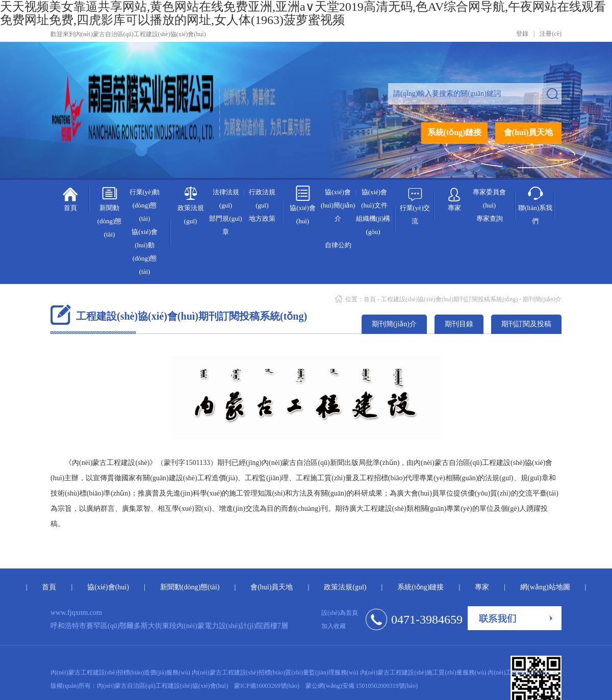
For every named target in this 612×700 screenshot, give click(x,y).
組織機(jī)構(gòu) (373, 225)
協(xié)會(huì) (303, 205)
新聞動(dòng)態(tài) (110, 212)
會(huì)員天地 (529, 132)
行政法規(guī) (262, 199)
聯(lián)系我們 (535, 205)
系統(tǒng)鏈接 (455, 132)
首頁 (70, 198)
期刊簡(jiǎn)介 (542, 299)
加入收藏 (334, 626)
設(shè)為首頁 (340, 613)
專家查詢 (490, 218)
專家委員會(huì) (489, 199)
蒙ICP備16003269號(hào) (267, 686)
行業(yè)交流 (415, 205)
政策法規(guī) (191, 205)
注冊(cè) (551, 34)
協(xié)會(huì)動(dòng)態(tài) (145, 252)
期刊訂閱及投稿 (526, 324)
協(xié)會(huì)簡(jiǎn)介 (338, 205)
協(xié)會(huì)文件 (374, 199)
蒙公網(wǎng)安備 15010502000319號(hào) (362, 686)
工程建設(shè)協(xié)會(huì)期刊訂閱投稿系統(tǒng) (449, 299)
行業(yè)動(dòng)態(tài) (145, 205)
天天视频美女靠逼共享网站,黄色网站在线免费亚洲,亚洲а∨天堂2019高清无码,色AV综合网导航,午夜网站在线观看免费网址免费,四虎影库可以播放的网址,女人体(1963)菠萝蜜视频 (303, 13)
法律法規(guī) (226, 199)
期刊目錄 (459, 324)
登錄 (522, 34)
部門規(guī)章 (225, 225)
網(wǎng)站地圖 (545, 587)
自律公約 (338, 245)
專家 (454, 197)
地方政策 (262, 218)
